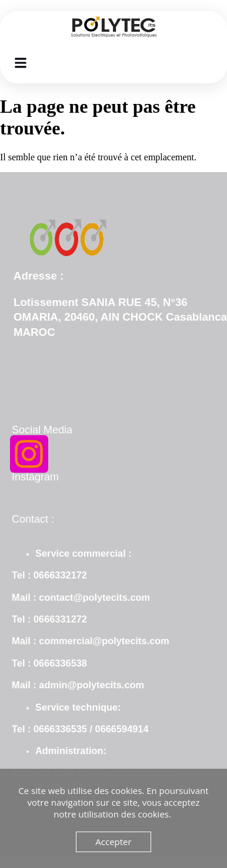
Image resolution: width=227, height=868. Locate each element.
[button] (21, 63)
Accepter (113, 842)
